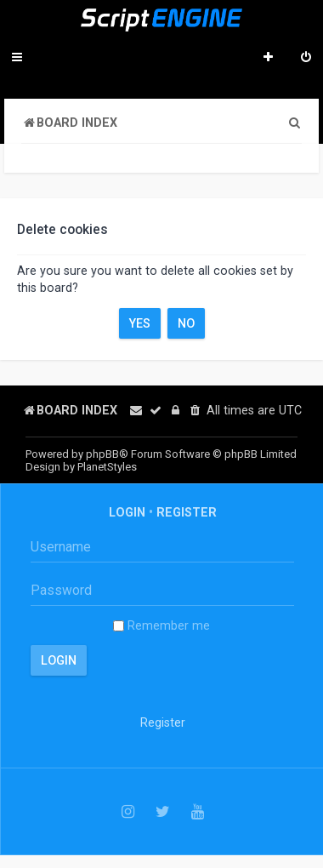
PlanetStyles (107, 467)
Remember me (161, 625)
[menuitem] (306, 59)
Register (187, 512)
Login (127, 512)
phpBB (102, 454)
